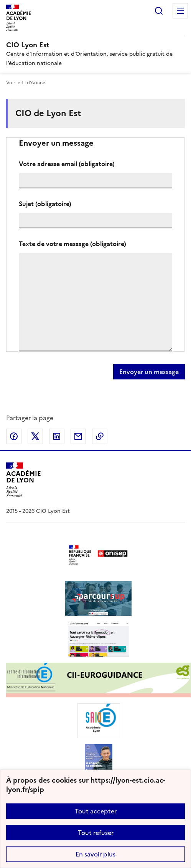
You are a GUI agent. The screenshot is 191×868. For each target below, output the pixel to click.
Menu (180, 11)
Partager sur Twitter (35, 436)
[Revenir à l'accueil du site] (24, 480)
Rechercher (159, 11)
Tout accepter (96, 811)
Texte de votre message (72, 244)
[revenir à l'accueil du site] (95, 45)
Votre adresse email (67, 164)
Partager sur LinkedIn (57, 436)
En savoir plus (95, 854)
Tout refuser (96, 833)
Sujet (45, 204)
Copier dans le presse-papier (100, 436)
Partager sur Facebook (14, 436)
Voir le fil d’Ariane (26, 83)
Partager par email (78, 436)
